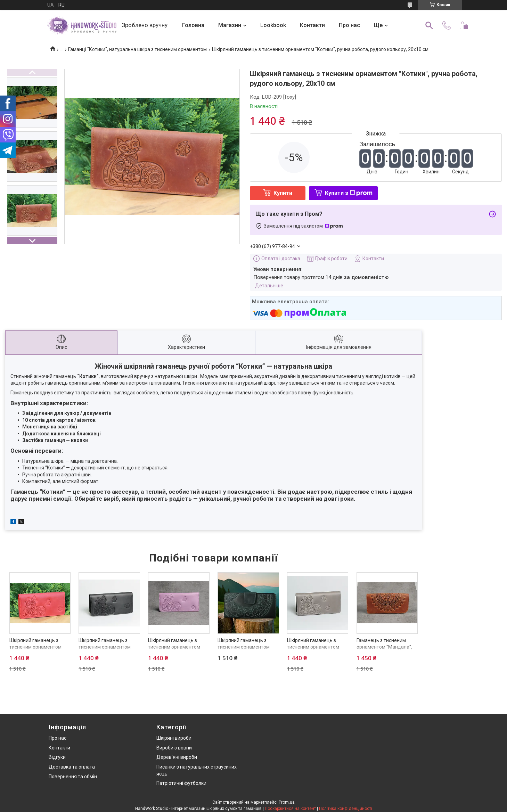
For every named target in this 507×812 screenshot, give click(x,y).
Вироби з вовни (174, 748)
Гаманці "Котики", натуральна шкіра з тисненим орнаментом (137, 49)
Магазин (230, 25)
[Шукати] (429, 25)
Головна (193, 25)
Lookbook (273, 25)
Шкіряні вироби (174, 738)
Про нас (349, 25)
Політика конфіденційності (346, 809)
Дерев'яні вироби (177, 757)
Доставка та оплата (72, 767)
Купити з (349, 193)
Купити (283, 193)
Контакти (312, 25)
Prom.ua (287, 802)
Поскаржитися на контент (290, 809)
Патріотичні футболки (181, 783)
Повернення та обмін (73, 777)
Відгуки (57, 757)
